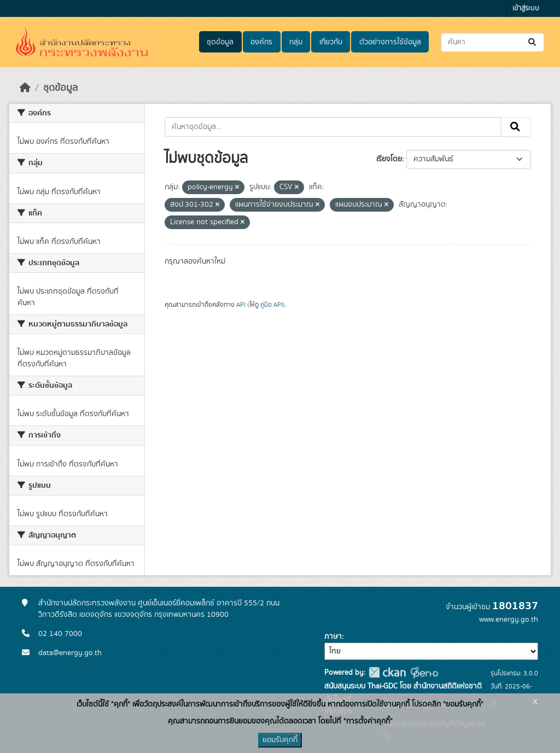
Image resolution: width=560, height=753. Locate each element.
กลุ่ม (296, 42)
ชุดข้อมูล (220, 42)
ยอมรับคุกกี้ (280, 740)
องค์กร (261, 42)
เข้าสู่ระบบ (526, 8)
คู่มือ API (272, 305)
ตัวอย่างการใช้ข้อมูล (390, 42)
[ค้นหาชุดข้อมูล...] (492, 42)
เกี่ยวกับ (331, 42)
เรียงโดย (389, 159)
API (241, 305)
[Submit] (533, 42)
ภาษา (333, 637)
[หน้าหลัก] (25, 88)
